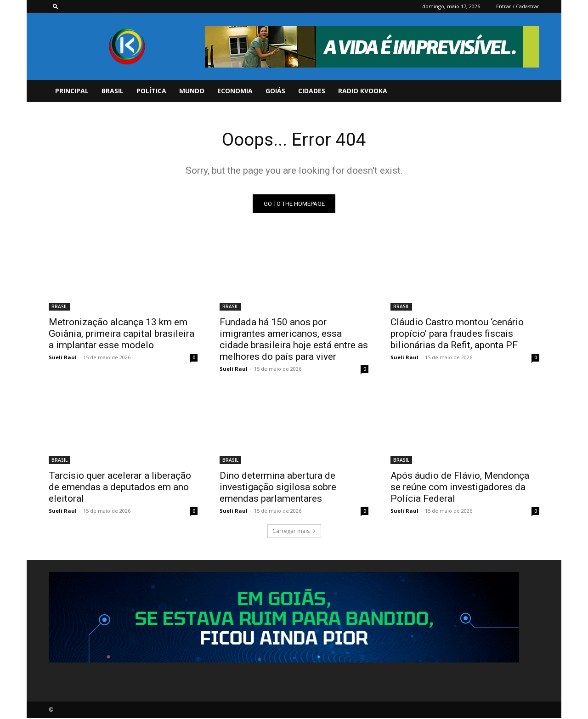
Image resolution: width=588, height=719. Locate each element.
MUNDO (192, 91)
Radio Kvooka (363, 91)
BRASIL (113, 91)
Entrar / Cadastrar (518, 6)
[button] (56, 6)
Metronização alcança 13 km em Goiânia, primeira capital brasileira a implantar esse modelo (122, 334)
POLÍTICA (151, 91)
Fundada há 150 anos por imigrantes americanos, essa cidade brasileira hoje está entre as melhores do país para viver (294, 340)
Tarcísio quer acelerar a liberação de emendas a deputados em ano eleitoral (120, 488)
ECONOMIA (235, 91)
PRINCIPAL (72, 91)
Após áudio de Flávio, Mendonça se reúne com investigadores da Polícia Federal (460, 488)
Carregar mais (294, 532)
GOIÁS (275, 91)
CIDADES (312, 91)
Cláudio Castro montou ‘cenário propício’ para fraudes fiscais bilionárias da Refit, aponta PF (457, 334)
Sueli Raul (63, 358)
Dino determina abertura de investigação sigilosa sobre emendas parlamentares (278, 488)
